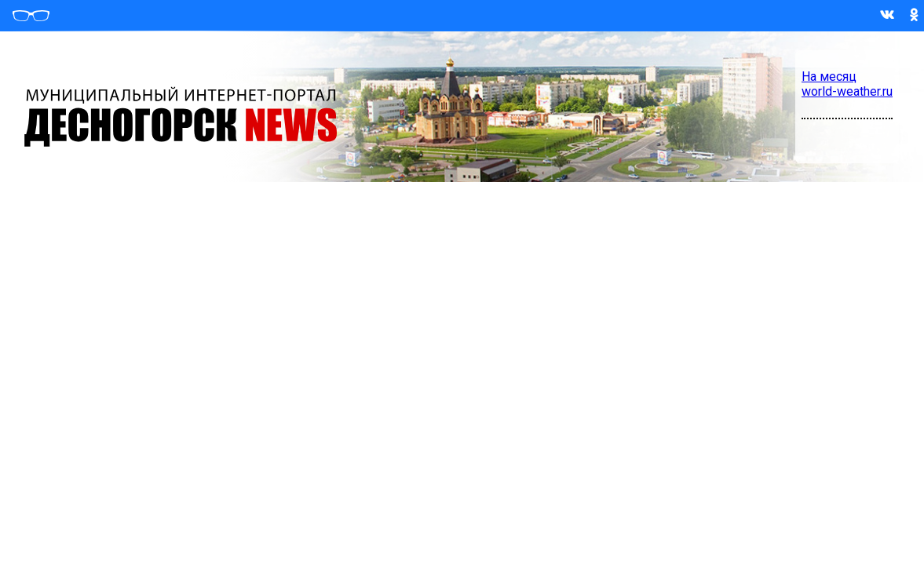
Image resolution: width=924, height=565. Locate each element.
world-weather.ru (847, 91)
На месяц (829, 77)
